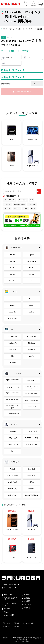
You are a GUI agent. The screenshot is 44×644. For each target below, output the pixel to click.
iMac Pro (13, 363)
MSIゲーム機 (13, 438)
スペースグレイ (11, 57)
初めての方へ (9, 595)
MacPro (31, 356)
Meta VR (31, 489)
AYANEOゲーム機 (31, 438)
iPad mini (31, 299)
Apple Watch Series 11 (13, 381)
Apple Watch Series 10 (31, 387)
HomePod (31, 469)
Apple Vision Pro (13, 476)
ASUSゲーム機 (31, 444)
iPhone (33, 208)
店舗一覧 (7, 609)
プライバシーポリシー (30, 623)
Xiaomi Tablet (13, 318)
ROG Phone (13, 281)
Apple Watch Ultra (31, 400)
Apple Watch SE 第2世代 (13, 407)
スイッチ (17, 208)
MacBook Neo (13, 336)
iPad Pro (13, 305)
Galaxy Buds (13, 495)
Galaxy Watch (31, 407)
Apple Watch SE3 (31, 381)
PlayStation (13, 431)
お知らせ (27, 608)
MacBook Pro (13, 343)
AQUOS (13, 268)
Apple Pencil (13, 482)
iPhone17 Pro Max (10, 200)
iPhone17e (8, 204)
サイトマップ (6, 626)
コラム (7, 612)
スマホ (25, 208)
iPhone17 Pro (23, 200)
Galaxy (13, 261)
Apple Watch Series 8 (13, 400)
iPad (32, 200)
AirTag (31, 482)
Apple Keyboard (31, 476)
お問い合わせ (6, 623)
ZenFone (31, 281)
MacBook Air (31, 336)
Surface (31, 312)
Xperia (31, 255)
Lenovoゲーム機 (13, 444)
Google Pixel (31, 261)
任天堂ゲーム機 (31, 431)
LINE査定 (27, 604)
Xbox (13, 451)
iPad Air (31, 305)
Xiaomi (13, 274)
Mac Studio (31, 350)
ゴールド (9, 63)
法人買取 (27, 601)
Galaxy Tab (13, 312)
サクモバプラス (9, 588)
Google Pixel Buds (31, 495)
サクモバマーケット (10, 584)
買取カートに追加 (24, 91)
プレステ (7, 208)
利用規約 (17, 626)
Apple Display (13, 489)
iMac (13, 356)
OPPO (31, 268)
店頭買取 (27, 598)
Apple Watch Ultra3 (13, 387)
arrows (31, 274)
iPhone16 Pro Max (19, 204)
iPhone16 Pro (32, 204)
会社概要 (17, 623)
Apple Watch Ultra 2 (31, 394)
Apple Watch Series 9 (13, 394)
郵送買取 (27, 595)
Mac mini (13, 350)
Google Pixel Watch (13, 413)
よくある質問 (9, 615)
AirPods (13, 469)
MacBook (31, 343)
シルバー (30, 57)
